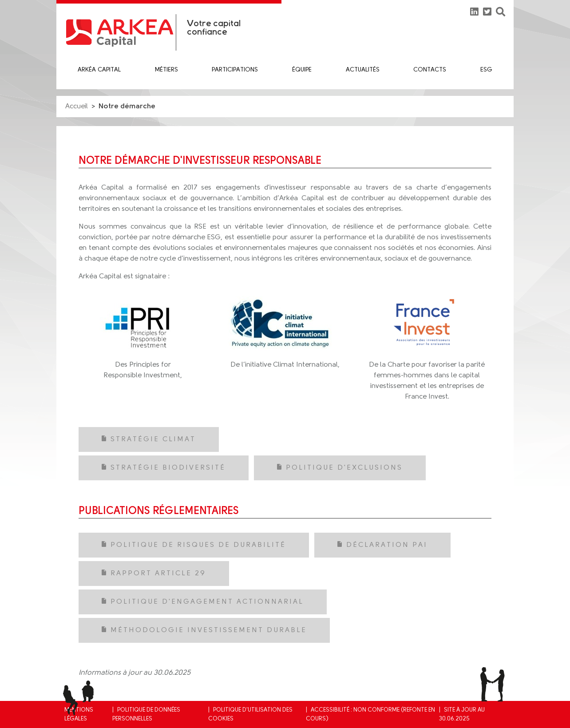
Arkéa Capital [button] (99, 70)
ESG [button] (486, 70)
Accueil (77, 107)
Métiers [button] (166, 70)
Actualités (363, 70)
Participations (235, 70)
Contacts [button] (430, 70)
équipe (302, 70)
